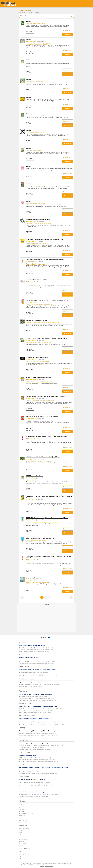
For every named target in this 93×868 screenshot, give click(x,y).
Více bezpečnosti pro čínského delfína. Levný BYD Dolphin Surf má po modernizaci (37, 700)
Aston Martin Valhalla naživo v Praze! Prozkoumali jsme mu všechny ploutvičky (36, 698)
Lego (20, 834)
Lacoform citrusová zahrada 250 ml (37, 280)
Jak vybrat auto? (23, 823)
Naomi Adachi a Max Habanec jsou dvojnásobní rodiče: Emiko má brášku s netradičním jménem (40, 684)
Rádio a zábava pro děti (24, 855)
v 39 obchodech (30, 371)
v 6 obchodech (30, 450)
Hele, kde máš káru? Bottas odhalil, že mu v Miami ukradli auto (33, 697)
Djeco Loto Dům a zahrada (34, 578)
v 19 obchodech (30, 273)
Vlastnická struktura (49, 866)
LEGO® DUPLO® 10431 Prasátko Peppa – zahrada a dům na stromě (47, 338)
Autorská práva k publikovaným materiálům (62, 864)
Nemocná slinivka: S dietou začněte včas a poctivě (30, 770)
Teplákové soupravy (23, 840)
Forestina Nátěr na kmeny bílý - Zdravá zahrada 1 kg (42, 417)
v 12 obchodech (30, 253)
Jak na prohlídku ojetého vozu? (26, 813)
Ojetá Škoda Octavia (23, 821)
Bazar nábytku (22, 845)
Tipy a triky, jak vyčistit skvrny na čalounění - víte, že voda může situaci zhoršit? (36, 650)
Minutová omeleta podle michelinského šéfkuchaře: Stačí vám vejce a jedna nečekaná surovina (40, 737)
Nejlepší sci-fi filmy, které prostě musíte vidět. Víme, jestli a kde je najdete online (37, 713)
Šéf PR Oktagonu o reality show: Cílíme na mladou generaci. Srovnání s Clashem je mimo (39, 794)
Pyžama (21, 836)
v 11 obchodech (30, 410)
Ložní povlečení (22, 843)
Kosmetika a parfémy (24, 838)
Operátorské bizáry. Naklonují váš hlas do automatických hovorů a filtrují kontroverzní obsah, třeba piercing (43, 709)
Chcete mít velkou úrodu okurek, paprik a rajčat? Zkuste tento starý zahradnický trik (37, 733)
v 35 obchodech (30, 233)
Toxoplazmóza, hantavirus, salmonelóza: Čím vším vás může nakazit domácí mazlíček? (38, 774)
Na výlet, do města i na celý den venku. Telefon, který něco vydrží (33, 672)
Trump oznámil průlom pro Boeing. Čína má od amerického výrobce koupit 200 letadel (38, 721)
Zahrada (29, 21)
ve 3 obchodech (30, 160)
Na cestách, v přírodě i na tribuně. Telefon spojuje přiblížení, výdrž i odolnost (36, 648)
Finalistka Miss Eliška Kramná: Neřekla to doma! (30, 798)
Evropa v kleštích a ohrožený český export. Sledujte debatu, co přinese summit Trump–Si (39, 723)
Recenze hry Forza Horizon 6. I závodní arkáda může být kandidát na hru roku (36, 786)
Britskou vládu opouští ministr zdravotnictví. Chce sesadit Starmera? (34, 651)
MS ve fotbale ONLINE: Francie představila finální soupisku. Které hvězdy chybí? (37, 662)
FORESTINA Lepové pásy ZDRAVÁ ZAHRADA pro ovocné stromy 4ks (47, 300)
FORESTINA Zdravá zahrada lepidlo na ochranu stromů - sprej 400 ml (47, 518)
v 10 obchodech (30, 294)
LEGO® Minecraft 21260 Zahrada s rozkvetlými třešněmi (43, 457)
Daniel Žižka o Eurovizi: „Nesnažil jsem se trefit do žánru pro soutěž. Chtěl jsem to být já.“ (39, 761)
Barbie (20, 832)
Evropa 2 (21, 859)
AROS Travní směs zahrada (34, 476)
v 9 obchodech (30, 390)
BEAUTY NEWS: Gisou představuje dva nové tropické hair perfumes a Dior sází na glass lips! (40, 758)
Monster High (22, 830)
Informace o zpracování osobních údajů (54, 865)
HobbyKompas (22, 815)
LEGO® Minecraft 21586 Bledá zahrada (38, 219)
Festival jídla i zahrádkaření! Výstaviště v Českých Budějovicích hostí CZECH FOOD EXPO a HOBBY (41, 745)
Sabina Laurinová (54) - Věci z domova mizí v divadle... (31, 686)
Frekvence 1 (22, 857)
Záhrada (29, 40)
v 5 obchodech (30, 314)
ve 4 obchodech (30, 33)
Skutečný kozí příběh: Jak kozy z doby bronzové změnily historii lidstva (35, 782)
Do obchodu (67, 34)
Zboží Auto (21, 819)
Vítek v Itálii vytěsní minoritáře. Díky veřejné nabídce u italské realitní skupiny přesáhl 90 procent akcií (41, 725)
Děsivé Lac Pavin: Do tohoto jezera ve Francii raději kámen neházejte (34, 749)
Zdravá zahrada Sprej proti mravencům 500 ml (40, 538)
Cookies (65, 865)
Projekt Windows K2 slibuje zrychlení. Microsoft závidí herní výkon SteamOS (36, 711)
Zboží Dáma (22, 810)
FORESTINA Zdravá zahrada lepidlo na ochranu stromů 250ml (45, 239)
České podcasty (22, 853)
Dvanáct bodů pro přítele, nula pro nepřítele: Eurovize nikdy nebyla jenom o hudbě (37, 760)
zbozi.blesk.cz (22, 811)
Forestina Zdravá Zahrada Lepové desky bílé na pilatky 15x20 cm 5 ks (47, 396)
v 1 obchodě (29, 73)
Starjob (20, 851)
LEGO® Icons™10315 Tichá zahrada (37, 357)
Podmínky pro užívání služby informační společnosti (32, 865)
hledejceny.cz (22, 804)
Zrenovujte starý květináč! (25, 688)
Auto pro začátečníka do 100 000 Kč (27, 817)
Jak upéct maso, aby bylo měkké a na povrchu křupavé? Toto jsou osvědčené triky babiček (39, 735)
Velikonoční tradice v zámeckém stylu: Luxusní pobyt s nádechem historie (35, 674)
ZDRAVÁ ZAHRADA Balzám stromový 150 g (39, 377)
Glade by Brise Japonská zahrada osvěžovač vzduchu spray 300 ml (46, 437)
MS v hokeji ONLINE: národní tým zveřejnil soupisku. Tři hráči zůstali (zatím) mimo (37, 660)
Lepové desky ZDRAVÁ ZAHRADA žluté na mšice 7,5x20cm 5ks (45, 260)
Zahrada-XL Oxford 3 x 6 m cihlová (37, 320)
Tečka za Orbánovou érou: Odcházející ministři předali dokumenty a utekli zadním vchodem (39, 676)
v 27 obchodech (30, 469)
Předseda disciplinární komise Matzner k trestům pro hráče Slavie (33, 796)
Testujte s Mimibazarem (24, 829)
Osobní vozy (22, 808)
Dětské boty (22, 841)
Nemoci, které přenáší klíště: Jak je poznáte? (29, 772)
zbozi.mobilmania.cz (24, 12)
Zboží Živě (21, 806)
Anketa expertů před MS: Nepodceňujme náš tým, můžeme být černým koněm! (36, 664)
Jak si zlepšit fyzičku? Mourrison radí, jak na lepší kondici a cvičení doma (35, 784)
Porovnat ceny (67, 30)
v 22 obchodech (30, 351)
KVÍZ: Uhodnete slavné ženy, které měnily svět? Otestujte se (32, 747)
